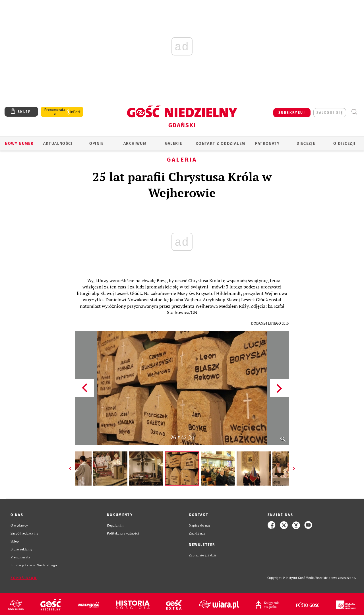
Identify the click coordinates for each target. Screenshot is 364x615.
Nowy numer (19, 144)
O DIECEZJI (344, 144)
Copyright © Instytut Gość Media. (291, 578)
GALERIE (174, 144)
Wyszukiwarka (354, 112)
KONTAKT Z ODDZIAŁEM (221, 144)
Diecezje (306, 144)
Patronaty (267, 144)
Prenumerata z (55, 112)
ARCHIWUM (135, 144)
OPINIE (96, 144)
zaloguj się (330, 113)
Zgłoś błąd (24, 578)
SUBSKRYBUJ (292, 113)
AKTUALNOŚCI (58, 144)
